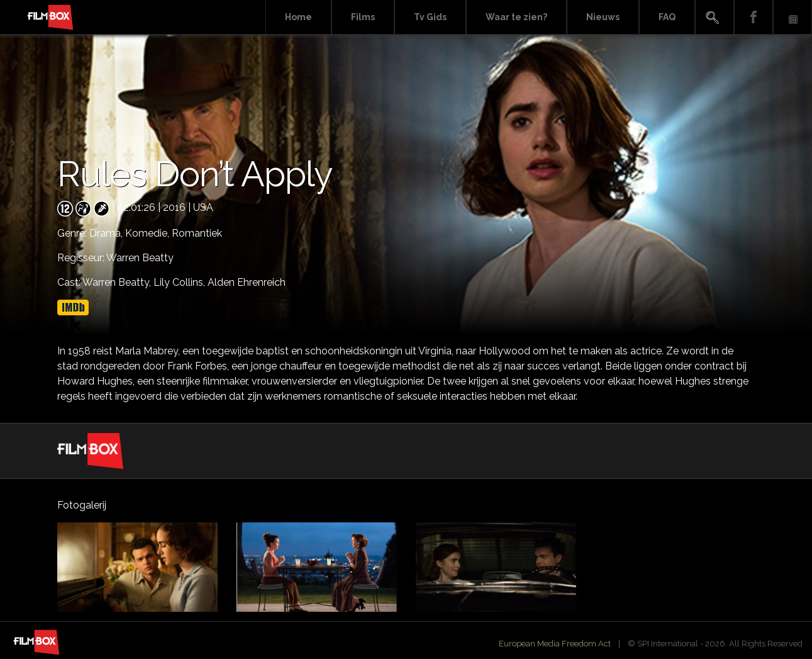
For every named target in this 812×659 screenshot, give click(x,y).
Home (298, 17)
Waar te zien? (516, 17)
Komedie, (148, 233)
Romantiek (197, 233)
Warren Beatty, (118, 282)
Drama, (107, 233)
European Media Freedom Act (555, 644)
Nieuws (603, 17)
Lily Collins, (181, 282)
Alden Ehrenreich (247, 282)
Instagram (793, 17)
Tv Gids (430, 17)
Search (715, 17)
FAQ (667, 17)
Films (363, 17)
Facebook (754, 17)
